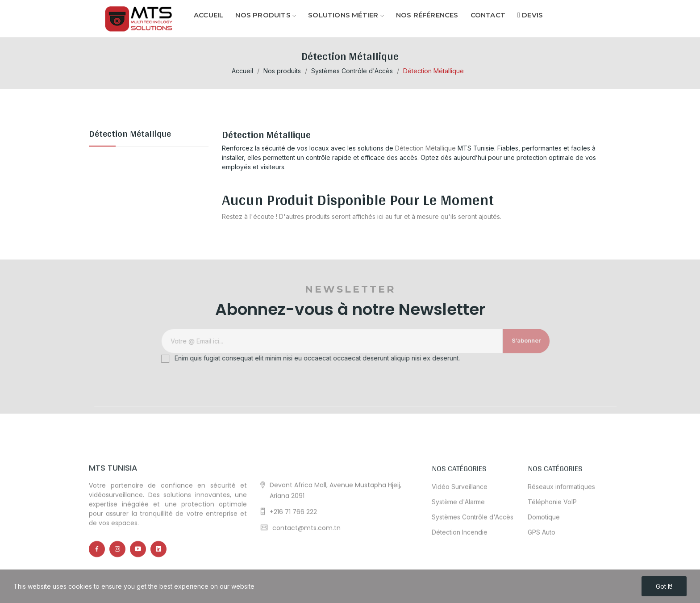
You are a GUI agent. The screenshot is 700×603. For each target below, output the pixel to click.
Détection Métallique (130, 135)
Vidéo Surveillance (460, 542)
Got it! (664, 586)
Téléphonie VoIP (552, 558)
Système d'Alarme (458, 558)
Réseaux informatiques (561, 542)
